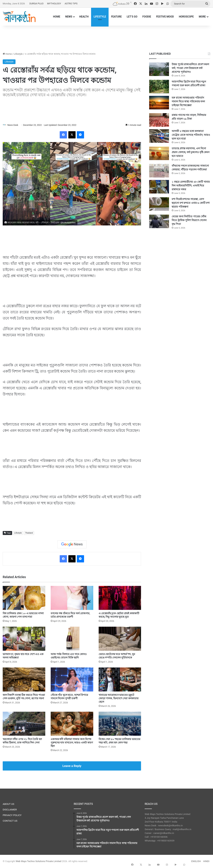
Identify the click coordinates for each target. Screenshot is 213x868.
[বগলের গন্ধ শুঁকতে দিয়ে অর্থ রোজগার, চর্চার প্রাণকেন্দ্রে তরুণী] (72, 598)
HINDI (206, 861)
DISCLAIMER (10, 810)
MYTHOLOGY (54, 4)
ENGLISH (196, 861)
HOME (57, 17)
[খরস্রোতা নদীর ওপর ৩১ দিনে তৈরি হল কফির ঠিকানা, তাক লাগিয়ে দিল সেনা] (24, 724)
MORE (202, 17)
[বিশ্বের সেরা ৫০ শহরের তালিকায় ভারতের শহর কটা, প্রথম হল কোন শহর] (120, 724)
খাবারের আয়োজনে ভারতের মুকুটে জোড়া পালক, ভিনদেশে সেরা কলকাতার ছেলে (119, 699)
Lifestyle (18, 54)
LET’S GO (132, 17)
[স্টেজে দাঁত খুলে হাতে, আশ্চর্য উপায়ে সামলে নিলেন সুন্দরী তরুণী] (72, 680)
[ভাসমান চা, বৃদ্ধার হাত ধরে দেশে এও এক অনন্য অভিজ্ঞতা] (24, 639)
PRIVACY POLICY (12, 815)
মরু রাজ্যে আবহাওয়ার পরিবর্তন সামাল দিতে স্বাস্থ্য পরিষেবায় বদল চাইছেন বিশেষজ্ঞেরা (188, 101)
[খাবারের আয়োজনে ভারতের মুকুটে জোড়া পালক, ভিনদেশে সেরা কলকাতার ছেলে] (120, 680)
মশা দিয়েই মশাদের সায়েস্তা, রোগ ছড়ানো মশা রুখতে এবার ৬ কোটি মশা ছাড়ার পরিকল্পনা (191, 203)
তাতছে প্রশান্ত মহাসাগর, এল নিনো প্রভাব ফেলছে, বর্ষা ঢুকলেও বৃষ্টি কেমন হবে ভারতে (191, 152)
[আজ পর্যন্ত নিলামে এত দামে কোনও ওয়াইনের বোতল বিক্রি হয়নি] (72, 639)
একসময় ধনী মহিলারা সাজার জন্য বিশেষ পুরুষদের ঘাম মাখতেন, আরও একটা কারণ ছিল (72, 743)
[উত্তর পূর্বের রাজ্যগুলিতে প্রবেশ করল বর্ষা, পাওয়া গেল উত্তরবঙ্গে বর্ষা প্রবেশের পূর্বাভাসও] (159, 69)
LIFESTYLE (100, 17)
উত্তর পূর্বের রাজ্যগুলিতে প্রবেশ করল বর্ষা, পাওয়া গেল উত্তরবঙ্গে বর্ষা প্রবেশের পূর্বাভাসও (190, 68)
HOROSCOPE (186, 17)
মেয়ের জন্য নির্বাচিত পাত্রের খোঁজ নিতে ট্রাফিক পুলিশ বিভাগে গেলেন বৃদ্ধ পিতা (189, 220)
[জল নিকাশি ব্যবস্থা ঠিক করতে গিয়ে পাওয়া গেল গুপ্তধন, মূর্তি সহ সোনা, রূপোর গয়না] (24, 680)
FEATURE (116, 17)
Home (7, 54)
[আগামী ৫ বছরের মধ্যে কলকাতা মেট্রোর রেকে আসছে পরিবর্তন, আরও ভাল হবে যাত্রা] (159, 136)
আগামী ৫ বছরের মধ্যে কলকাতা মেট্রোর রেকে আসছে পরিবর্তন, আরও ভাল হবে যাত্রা (191, 135)
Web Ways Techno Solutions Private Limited (39, 861)
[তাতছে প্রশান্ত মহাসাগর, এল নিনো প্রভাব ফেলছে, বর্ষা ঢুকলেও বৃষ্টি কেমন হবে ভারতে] (159, 153)
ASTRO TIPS (71, 4)
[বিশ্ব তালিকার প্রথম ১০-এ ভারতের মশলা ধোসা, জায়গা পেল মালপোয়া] (24, 598)
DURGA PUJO (36, 4)
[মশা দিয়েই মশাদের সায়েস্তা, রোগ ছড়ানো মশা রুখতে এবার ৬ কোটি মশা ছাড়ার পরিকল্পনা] (159, 204)
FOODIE (147, 17)
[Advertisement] (107, 37)
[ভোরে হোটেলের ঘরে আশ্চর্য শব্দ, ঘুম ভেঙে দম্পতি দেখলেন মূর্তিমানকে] (120, 639)
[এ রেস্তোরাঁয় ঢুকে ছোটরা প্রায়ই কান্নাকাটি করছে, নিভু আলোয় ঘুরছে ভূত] (120, 598)
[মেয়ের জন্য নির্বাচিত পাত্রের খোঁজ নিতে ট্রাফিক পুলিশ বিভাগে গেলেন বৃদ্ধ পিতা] (159, 221)
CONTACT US (10, 821)
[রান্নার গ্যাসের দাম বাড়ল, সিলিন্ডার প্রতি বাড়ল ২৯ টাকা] (159, 120)
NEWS (69, 17)
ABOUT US (8, 804)
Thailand (29, 533)
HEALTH (84, 17)
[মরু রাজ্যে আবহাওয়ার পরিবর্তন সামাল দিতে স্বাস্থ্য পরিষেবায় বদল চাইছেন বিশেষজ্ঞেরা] (159, 103)
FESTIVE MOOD (165, 17)
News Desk (15, 125)
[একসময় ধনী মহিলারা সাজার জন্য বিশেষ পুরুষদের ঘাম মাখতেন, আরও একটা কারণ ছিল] (72, 724)
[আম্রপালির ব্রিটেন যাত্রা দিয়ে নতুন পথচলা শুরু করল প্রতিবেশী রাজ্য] (159, 87)
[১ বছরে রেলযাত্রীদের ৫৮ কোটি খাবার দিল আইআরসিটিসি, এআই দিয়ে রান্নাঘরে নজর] (159, 187)
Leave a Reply (72, 766)
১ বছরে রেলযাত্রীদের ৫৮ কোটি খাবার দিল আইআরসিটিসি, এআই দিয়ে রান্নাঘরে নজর (191, 186)
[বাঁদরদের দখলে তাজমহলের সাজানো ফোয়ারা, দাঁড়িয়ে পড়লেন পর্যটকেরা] (159, 171)
